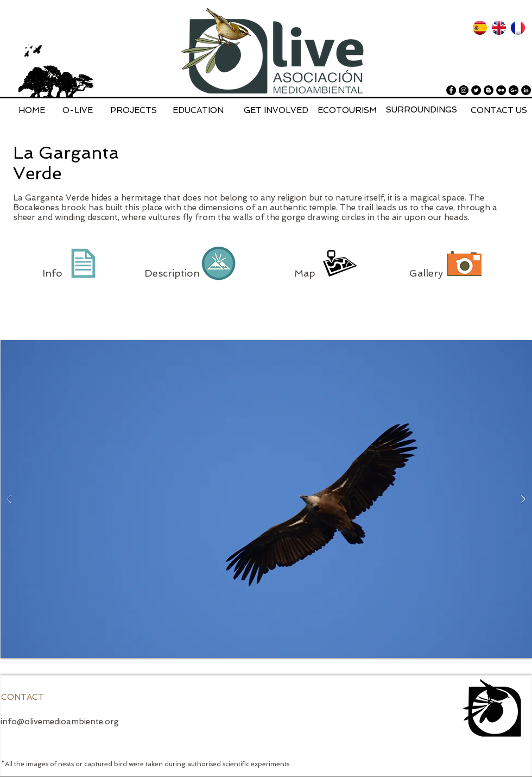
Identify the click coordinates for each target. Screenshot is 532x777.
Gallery (426, 273)
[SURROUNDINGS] (422, 110)
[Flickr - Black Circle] (501, 90)
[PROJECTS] (134, 110)
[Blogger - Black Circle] (489, 90)
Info (52, 273)
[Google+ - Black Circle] (514, 90)
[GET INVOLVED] (276, 110)
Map (306, 273)
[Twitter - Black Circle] (476, 90)
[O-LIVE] (78, 110)
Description (172, 273)
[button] (266, 499)
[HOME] (31, 110)
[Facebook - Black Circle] (451, 90)
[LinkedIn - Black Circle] (526, 90)
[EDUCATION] (198, 110)
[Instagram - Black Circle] (464, 90)
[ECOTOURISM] (347, 110)
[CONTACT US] (499, 110)
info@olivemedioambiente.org (60, 722)
